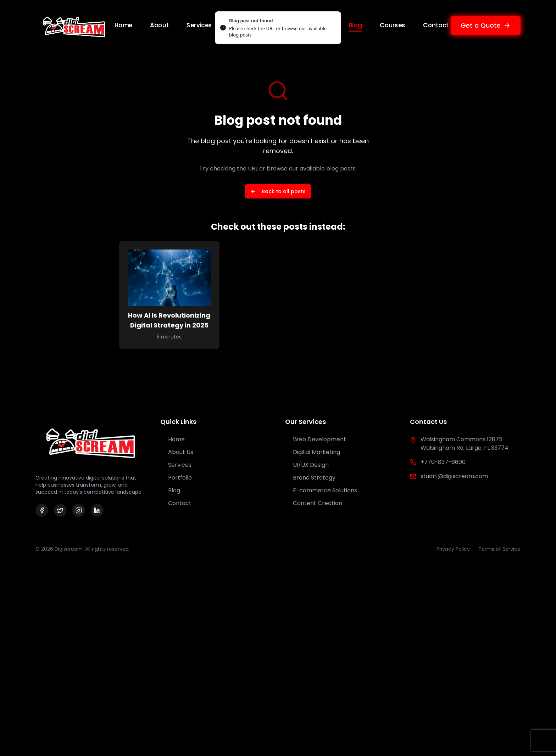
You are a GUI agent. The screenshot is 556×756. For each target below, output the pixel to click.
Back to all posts (278, 191)
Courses (392, 25)
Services (199, 25)
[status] (278, 28)
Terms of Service (499, 549)
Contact (436, 25)
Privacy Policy (453, 549)
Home (123, 25)
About (160, 25)
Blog (355, 25)
